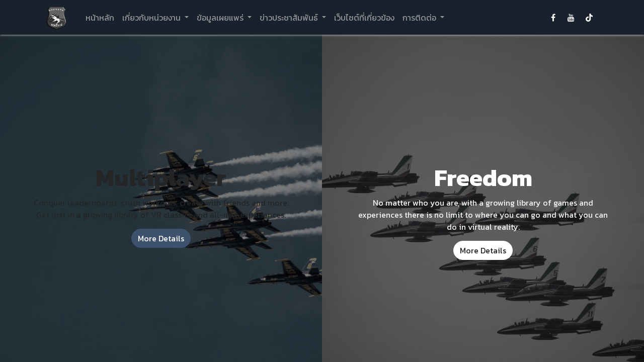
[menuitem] (100, 18)
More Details (161, 238)
